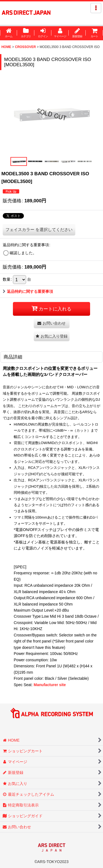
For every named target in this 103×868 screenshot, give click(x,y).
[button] (96, 8)
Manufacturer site (50, 685)
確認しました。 (23, 253)
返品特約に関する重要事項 (28, 291)
